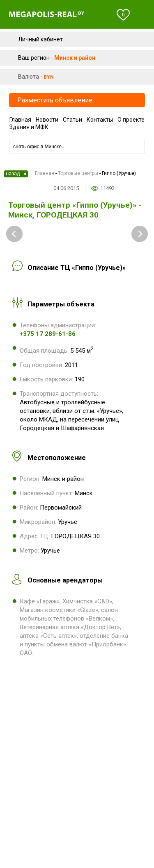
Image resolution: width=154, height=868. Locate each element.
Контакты (100, 120)
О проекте (131, 120)
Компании (77, 136)
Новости (47, 120)
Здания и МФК (29, 127)
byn (49, 77)
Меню (143, 15)
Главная (20, 120)
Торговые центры (78, 173)
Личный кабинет (40, 39)
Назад (16, 174)
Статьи (72, 120)
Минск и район (75, 58)
